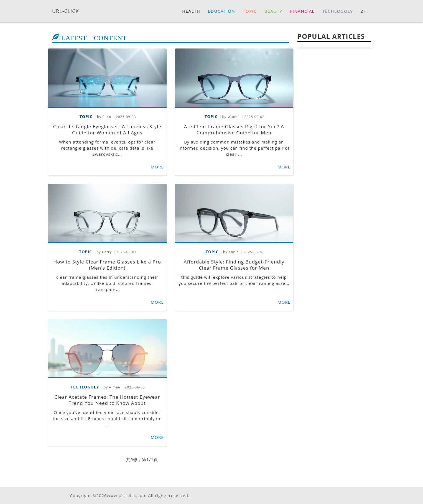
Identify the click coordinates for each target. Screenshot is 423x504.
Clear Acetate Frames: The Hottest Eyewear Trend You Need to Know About (107, 400)
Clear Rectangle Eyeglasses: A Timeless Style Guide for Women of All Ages (107, 130)
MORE (157, 167)
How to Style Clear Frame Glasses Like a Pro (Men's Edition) (107, 265)
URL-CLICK (66, 11)
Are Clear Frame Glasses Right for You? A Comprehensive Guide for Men (234, 130)
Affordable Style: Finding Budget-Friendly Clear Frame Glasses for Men (234, 265)
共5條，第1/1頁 (142, 459)
